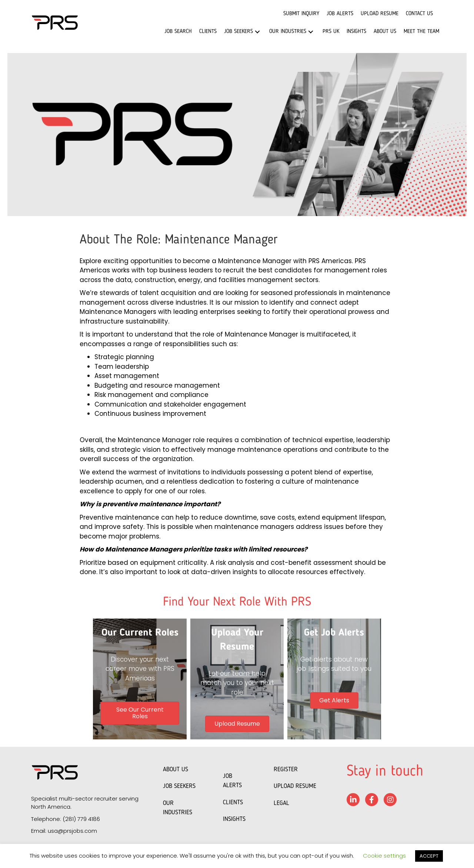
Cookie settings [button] (384, 856)
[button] (257, 32)
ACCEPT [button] (429, 856)
